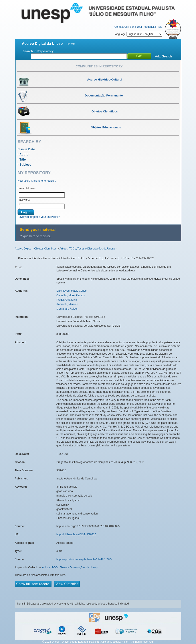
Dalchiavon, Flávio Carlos (71, 291)
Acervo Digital (23, 249)
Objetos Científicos (45, 249)
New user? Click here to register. (37, 181)
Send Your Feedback (142, 27)
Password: (24, 200)
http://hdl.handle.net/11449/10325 (76, 534)
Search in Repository (38, 51)
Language (138, 34)
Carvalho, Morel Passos (70, 295)
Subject (25, 165)
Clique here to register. (35, 236)
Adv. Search (163, 56)
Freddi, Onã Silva (67, 300)
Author (25, 154)
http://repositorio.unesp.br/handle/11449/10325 (84, 559)
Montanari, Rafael (67, 309)
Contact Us (121, 27)
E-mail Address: (27, 188)
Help (159, 27)
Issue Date (27, 149)
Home (71, 44)
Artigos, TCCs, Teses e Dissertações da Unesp (87, 249)
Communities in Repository (99, 66)
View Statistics (67, 584)
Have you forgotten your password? (39, 217)
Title (23, 159)
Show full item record (33, 584)
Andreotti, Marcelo (67, 304)
